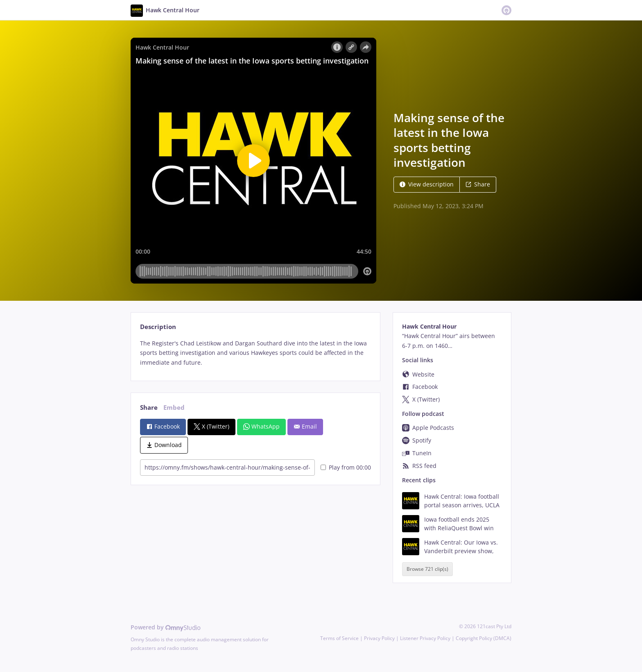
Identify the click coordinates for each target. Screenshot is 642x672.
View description (427, 184)
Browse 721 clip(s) (427, 569)
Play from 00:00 (346, 467)
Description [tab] (158, 327)
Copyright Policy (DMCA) (484, 638)
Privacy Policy (379, 638)
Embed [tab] (174, 408)
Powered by (166, 627)
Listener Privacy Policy (425, 638)
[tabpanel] (255, 353)
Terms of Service (339, 638)
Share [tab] (149, 408)
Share (478, 184)
